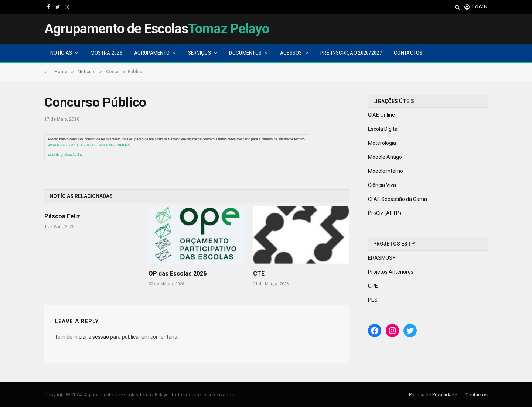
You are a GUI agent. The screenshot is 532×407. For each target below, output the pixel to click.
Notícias (61, 53)
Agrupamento (152, 53)
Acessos (291, 53)
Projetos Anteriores (391, 272)
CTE (259, 273)
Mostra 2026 (106, 53)
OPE (373, 286)
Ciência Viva (382, 185)
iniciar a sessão (91, 337)
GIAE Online (381, 115)
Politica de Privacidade (433, 395)
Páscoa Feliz (62, 216)
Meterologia (382, 143)
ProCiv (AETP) (385, 213)
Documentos (245, 53)
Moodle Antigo (385, 157)
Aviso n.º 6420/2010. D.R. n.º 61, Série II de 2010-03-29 (89, 145)
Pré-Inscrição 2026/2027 (351, 53)
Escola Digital (383, 129)
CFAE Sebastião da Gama (398, 199)
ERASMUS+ (382, 258)
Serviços (199, 53)
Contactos (408, 53)
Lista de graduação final (66, 155)
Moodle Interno (386, 171)
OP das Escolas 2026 (178, 273)
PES (373, 300)
